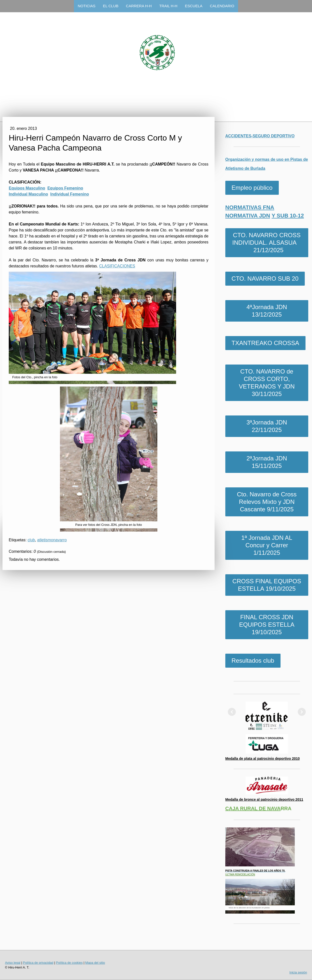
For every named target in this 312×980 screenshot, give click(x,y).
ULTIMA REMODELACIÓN (240, 875)
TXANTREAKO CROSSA (265, 343)
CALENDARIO (222, 6)
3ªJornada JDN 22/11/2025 (267, 426)
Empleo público (252, 188)
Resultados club (253, 661)
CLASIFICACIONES (117, 266)
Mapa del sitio (95, 963)
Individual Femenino (70, 194)
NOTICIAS (87, 6)
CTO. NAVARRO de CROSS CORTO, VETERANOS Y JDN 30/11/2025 (267, 383)
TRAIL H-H (168, 6)
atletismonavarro (52, 540)
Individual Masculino (28, 194)
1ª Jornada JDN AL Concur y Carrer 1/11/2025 (267, 545)
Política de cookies (69, 963)
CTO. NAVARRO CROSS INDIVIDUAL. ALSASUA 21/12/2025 (267, 243)
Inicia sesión (298, 972)
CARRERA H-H (139, 6)
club (31, 540)
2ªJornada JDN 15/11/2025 (267, 462)
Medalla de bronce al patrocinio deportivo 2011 (264, 799)
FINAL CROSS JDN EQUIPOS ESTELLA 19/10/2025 (267, 625)
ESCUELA (194, 6)
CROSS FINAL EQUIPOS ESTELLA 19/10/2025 (267, 585)
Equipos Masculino (27, 188)
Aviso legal (13, 963)
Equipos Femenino (65, 188)
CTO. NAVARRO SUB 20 (265, 279)
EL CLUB (111, 6)
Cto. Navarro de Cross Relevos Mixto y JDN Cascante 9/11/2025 (267, 502)
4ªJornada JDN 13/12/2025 (267, 311)
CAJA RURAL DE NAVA (253, 808)
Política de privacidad (38, 963)
